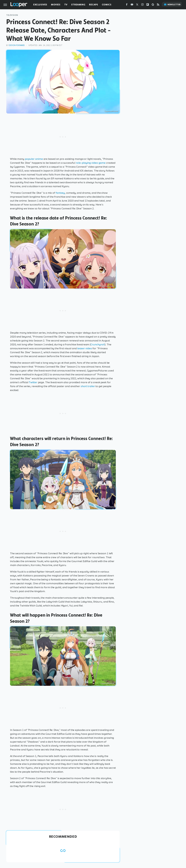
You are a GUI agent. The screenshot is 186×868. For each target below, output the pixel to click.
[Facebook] (127, 5)
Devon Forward (17, 45)
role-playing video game (91, 163)
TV (66, 5)
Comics (107, 5)
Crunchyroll (98, 344)
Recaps (94, 5)
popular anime (34, 159)
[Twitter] (137, 5)
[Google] (153, 5)
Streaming (78, 5)
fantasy (60, 193)
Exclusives (40, 5)
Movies (56, 5)
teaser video (85, 348)
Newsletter (172, 5)
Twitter (33, 382)
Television (12, 15)
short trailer (88, 386)
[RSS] (158, 5)
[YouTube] (132, 5)
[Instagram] (142, 5)
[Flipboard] (148, 5)
